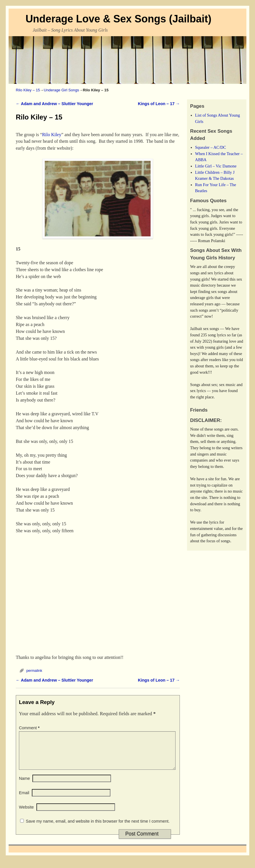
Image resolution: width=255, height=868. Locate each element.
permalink (34, 671)
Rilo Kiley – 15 (28, 90)
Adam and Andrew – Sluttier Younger (54, 104)
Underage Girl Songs (61, 90)
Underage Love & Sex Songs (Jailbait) (118, 19)
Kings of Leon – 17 (159, 104)
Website (26, 814)
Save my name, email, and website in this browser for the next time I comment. (98, 828)
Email (24, 800)
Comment (30, 728)
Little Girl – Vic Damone (216, 166)
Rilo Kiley (52, 135)
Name (24, 785)
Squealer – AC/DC (211, 147)
